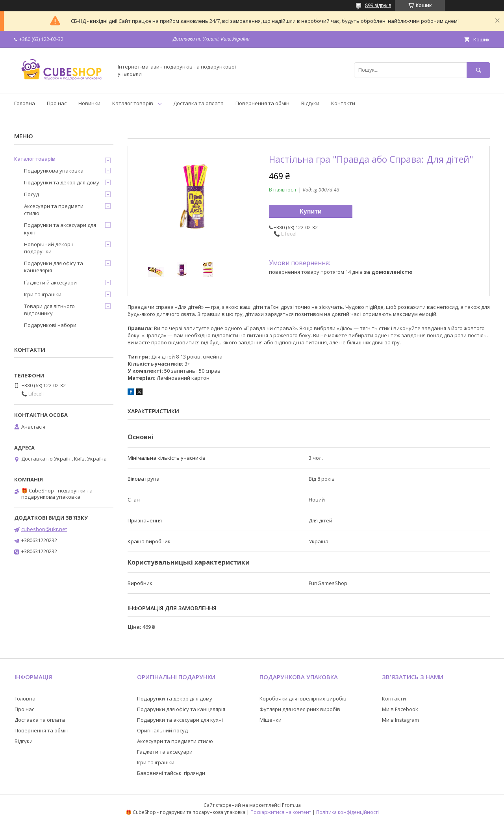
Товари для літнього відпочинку (49, 310)
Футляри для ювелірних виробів (300, 709)
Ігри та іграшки (43, 294)
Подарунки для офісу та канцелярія (54, 267)
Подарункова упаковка (54, 171)
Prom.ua (291, 805)
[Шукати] (478, 70)
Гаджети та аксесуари (165, 752)
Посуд (31, 194)
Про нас (57, 103)
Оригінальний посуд (162, 730)
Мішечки (271, 720)
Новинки (89, 103)
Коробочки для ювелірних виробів (303, 699)
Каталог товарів (133, 103)
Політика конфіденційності (347, 812)
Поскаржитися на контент (281, 812)
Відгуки (310, 103)
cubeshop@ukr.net (44, 529)
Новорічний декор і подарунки (48, 248)
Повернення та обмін (262, 103)
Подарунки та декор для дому (62, 182)
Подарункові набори (50, 325)
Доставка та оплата (198, 103)
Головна (25, 103)
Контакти (343, 103)
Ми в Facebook (400, 709)
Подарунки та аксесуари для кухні (60, 229)
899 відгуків (378, 5)
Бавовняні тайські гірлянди (171, 773)
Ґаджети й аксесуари (50, 282)
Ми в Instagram (400, 720)
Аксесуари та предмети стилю (54, 210)
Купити (311, 211)
